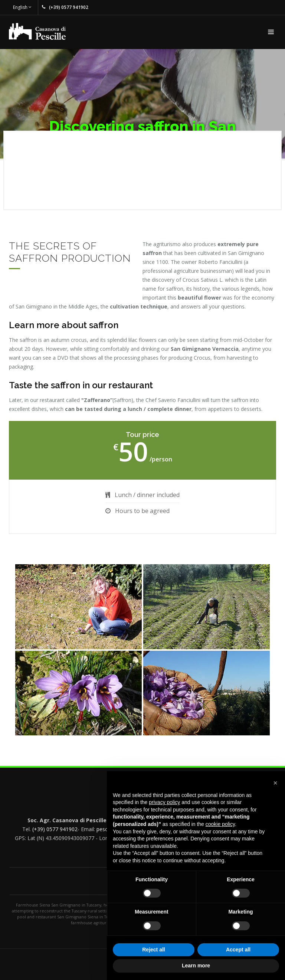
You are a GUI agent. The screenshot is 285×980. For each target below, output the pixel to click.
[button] (275, 783)
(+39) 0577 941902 (55, 829)
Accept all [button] (238, 950)
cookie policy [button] (220, 824)
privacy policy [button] (164, 802)
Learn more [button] (196, 966)
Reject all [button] (153, 950)
